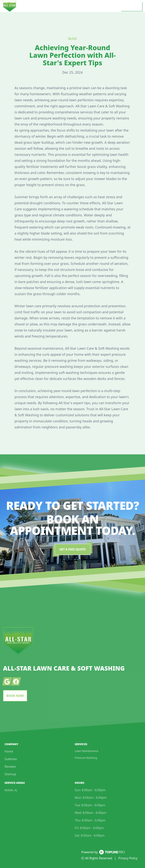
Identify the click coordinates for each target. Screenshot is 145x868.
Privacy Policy (128, 858)
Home (9, 751)
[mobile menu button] (131, 6)
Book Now (15, 696)
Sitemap (10, 774)
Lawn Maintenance (86, 751)
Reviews (10, 767)
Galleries (11, 759)
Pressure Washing (86, 758)
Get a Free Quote (72, 549)
